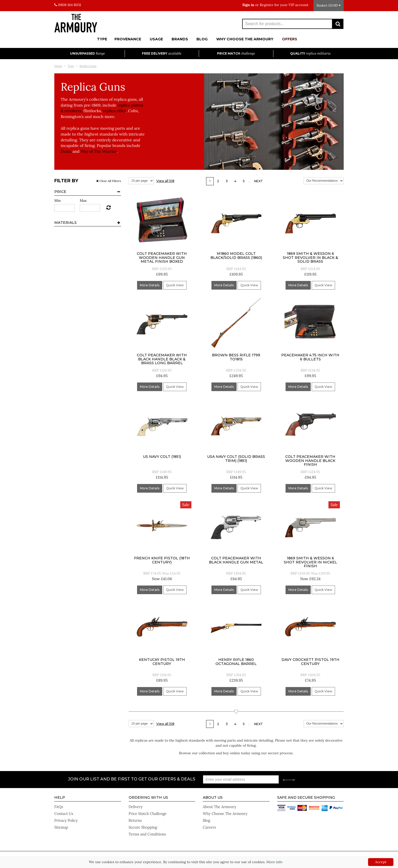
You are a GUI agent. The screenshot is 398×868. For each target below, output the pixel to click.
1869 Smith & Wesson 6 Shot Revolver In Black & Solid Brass (310, 257)
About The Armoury (219, 806)
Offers (290, 39)
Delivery (136, 806)
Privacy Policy (66, 819)
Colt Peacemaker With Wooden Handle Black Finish (310, 461)
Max (83, 201)
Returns (135, 819)
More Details (150, 285)
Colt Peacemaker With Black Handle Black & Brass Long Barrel (162, 359)
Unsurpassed (87, 53)
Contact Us (63, 812)
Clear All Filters (109, 181)
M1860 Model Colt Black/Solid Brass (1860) (236, 255)
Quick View (175, 285)
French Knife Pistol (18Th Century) (162, 560)
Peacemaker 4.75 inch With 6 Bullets (310, 357)
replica (125, 105)
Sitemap (61, 825)
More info (274, 862)
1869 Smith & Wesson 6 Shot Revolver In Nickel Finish (310, 562)
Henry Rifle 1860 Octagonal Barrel (236, 662)
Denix (66, 151)
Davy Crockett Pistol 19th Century (310, 662)
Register (267, 5)
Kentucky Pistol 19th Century (162, 662)
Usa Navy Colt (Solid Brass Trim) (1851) (236, 458)
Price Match (236, 53)
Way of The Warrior (99, 151)
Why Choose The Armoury (245, 39)
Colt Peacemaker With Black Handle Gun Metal (236, 560)
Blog (202, 39)
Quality (310, 53)
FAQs (59, 806)
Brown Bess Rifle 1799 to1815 (236, 357)
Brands (180, 39)
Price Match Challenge (147, 812)
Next (258, 181)
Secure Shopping (143, 825)
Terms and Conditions (147, 831)
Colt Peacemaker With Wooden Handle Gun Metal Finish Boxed (162, 257)
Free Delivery (162, 53)
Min (57, 201)
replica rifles (115, 111)
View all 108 (165, 181)
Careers (209, 825)
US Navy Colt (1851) (162, 457)
